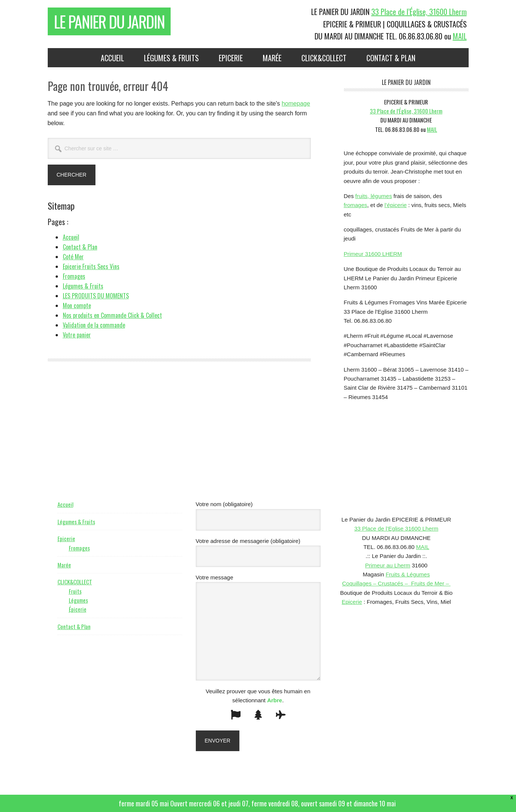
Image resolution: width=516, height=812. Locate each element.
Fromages (74, 276)
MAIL (460, 36)
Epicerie (66, 538)
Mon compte (77, 305)
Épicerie (78, 609)
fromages (356, 205)
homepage (296, 104)
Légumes (78, 600)
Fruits (75, 591)
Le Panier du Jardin (109, 21)
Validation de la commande (94, 325)
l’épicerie (396, 205)
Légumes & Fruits (83, 286)
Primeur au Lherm (388, 565)
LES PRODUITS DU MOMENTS (96, 296)
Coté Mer (73, 257)
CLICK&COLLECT (75, 582)
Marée (64, 565)
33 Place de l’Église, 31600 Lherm (419, 12)
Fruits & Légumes (408, 574)
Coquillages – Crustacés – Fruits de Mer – (396, 583)
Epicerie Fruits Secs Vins (91, 266)
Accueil (71, 237)
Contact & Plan (80, 247)
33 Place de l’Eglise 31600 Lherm (396, 528)
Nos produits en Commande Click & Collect (112, 315)
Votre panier (77, 335)
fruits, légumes (374, 196)
